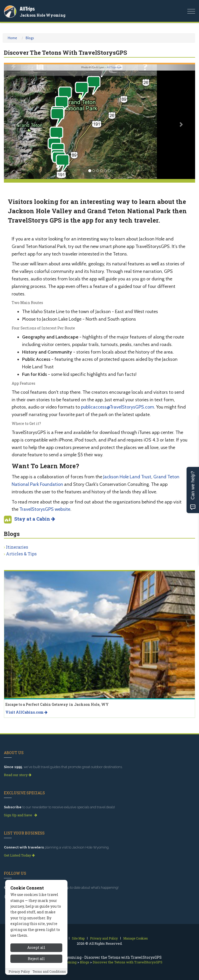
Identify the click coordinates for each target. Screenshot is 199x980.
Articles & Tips (21, 554)
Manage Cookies (136, 938)
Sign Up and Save (20, 815)
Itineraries (17, 547)
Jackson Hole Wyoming (43, 15)
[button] (18, 122)
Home (12, 38)
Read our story (18, 775)
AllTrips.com (114, 67)
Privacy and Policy (104, 938)
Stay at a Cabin (35, 519)
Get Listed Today (19, 855)
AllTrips (27, 9)
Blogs (30, 38)
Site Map (78, 938)
